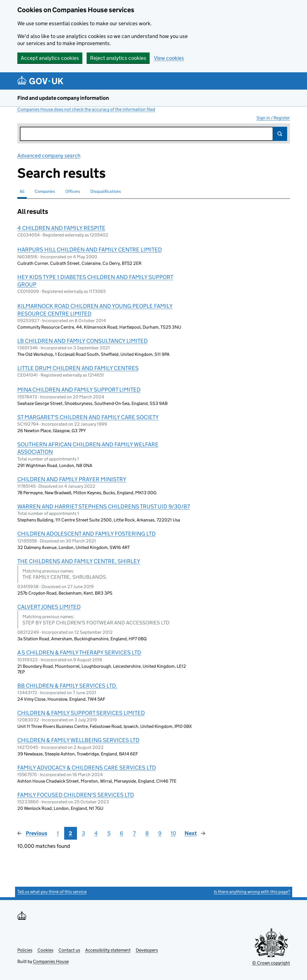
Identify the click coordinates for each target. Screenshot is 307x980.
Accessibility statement (108, 950)
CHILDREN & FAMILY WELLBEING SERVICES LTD (78, 740)
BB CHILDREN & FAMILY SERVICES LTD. (67, 686)
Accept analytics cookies (50, 58)
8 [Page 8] (147, 833)
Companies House (51, 961)
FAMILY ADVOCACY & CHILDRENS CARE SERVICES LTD (87, 768)
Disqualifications (106, 191)
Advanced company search (49, 156)
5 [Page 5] (109, 833)
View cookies (169, 58)
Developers (147, 950)
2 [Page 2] (70, 833)
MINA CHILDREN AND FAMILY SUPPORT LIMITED (79, 390)
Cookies (45, 950)
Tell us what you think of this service (52, 892)
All (22, 191)
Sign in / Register (273, 118)
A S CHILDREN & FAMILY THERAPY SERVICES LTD (79, 652)
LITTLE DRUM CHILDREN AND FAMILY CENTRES (78, 368)
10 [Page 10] (173, 833)
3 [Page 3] (83, 833)
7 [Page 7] (134, 833)
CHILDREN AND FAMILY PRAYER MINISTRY (72, 479)
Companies (45, 191)
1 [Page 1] (58, 833)
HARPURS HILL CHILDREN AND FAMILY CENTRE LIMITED (90, 250)
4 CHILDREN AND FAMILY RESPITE (61, 228)
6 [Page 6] (122, 833)
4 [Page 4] (96, 833)
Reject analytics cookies (118, 58)
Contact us (69, 950)
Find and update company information (63, 98)
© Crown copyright (271, 963)
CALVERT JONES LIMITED (49, 607)
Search (280, 134)
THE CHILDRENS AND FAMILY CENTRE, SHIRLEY (79, 561)
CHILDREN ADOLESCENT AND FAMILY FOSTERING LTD (86, 534)
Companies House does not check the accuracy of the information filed (86, 109)
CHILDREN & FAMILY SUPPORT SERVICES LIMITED (81, 713)
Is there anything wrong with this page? (252, 892)
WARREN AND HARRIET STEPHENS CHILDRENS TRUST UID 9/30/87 (104, 506)
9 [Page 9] (160, 833)
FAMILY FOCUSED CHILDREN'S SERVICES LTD (76, 795)
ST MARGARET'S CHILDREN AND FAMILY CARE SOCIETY (88, 417)
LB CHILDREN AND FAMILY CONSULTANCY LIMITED (83, 341)
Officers (73, 191)
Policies (25, 950)
